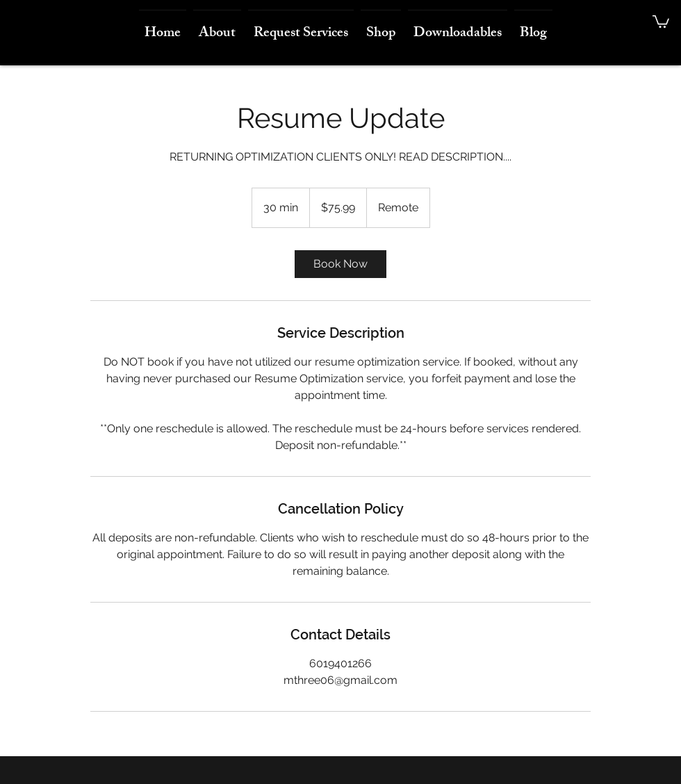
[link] (340, 264)
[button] (661, 21)
